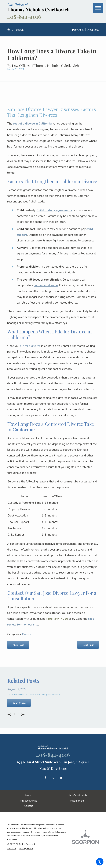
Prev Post (18, 645)
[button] (100, 862)
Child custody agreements (54, 210)
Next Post (88, 645)
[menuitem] (29, 796)
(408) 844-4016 (57, 619)
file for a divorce (30, 346)
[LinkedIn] (61, 778)
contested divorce (46, 285)
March (20, 29)
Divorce (27, 634)
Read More (19, 703)
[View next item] (23, 714)
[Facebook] (45, 778)
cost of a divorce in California (32, 124)
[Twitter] (53, 778)
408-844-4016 (24, 17)
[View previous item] (9, 714)
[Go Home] (10, 30)
